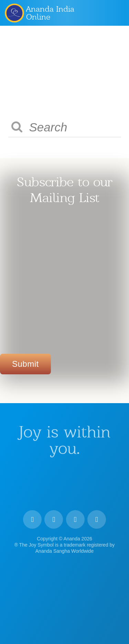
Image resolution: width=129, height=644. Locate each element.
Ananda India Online (50, 13)
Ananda (14, 13)
